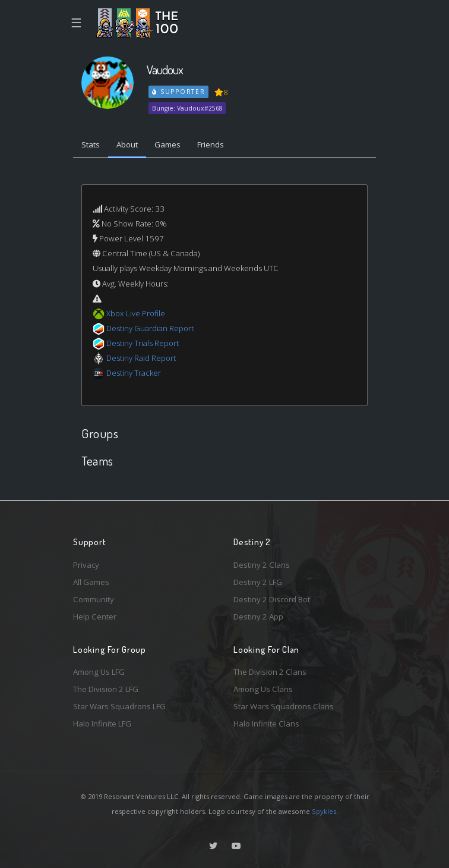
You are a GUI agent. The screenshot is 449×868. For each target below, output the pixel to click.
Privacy (86, 565)
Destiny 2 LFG (258, 582)
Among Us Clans (263, 689)
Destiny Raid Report (141, 358)
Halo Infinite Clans (266, 724)
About (127, 144)
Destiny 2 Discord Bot (272, 599)
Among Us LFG (99, 672)
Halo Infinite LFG (102, 724)
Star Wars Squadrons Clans (284, 706)
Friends (211, 144)
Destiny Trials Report (143, 343)
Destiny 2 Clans (262, 565)
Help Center (95, 617)
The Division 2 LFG (106, 689)
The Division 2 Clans (270, 672)
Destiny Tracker (134, 373)
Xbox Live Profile (136, 313)
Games (167, 144)
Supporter (179, 92)
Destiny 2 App (258, 617)
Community (94, 599)
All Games (91, 582)
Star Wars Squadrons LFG (119, 706)
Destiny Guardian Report (150, 328)
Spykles (324, 811)
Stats (91, 144)
